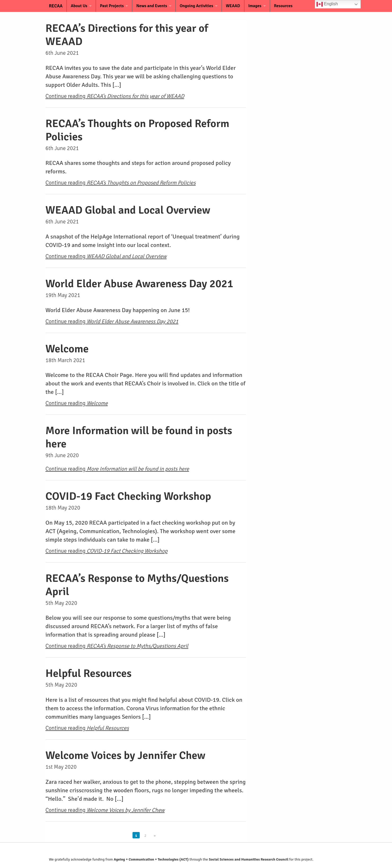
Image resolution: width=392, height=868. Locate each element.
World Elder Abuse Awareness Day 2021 (140, 284)
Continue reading (115, 96)
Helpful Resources (89, 673)
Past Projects (113, 6)
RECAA (52, 6)
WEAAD (236, 6)
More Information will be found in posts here (139, 437)
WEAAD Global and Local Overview (128, 210)
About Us (79, 6)
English (327, 4)
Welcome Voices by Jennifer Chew (125, 755)
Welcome (67, 349)
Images (258, 6)
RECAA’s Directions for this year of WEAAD (127, 35)
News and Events (153, 6)
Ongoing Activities (199, 6)
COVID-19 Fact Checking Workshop (128, 496)
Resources (288, 6)
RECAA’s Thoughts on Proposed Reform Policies (138, 130)
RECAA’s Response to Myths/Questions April (137, 585)
